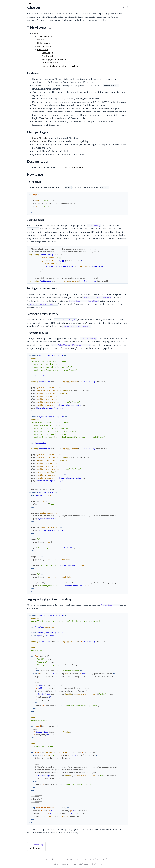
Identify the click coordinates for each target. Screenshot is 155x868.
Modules (14, 17)
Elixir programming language (109, 864)
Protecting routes (68, 63)
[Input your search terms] (18, 4)
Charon (7, 10)
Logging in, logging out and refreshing (78, 66)
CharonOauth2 (57, 141)
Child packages (10, 38)
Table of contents (11, 32)
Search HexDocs (102, 859)
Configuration (67, 56)
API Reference (8, 24)
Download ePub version (118, 859)
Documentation (11, 41)
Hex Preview (80, 859)
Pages (5, 17)
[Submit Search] (4, 4)
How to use (9, 44)
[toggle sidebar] (33, 4)
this (63, 118)
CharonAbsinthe (58, 138)
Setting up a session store (72, 59)
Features (8, 35)
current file (90, 859)
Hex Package (69, 859)
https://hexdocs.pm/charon (89, 167)
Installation (66, 53)
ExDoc (82, 864)
